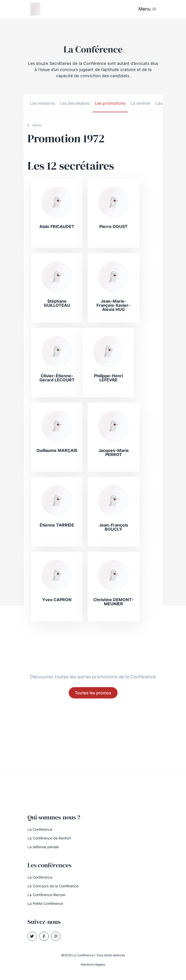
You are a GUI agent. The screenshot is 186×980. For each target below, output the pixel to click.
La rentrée (140, 103)
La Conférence (40, 829)
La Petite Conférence (45, 903)
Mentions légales (93, 964)
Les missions (42, 103)
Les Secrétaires (75, 103)
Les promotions (110, 103)
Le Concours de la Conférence (53, 886)
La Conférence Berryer (47, 895)
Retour (37, 125)
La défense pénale (43, 847)
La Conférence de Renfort (49, 838)
